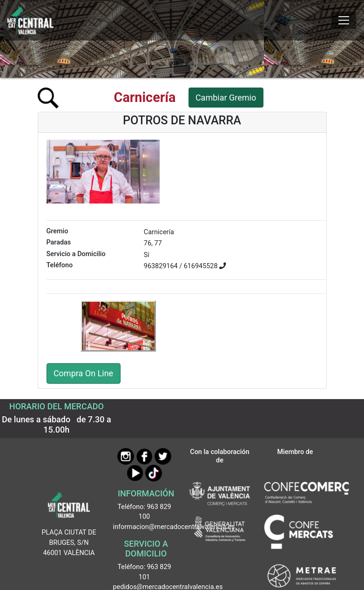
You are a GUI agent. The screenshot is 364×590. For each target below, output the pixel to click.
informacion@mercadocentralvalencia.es (174, 527)
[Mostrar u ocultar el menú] (344, 20)
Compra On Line (83, 373)
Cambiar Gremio (226, 98)
